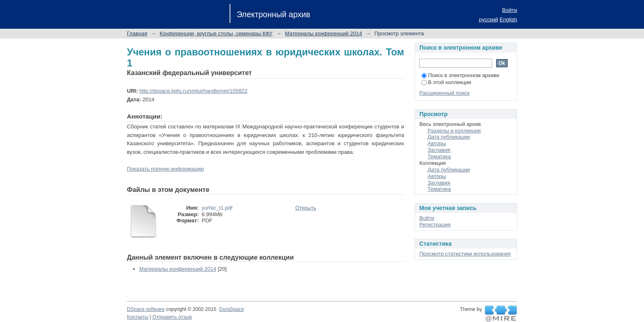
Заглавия (439, 150)
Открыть (306, 208)
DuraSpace (231, 309)
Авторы (437, 143)
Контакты (138, 317)
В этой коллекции (446, 82)
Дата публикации (449, 137)
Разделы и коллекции (454, 131)
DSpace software (146, 309)
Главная (137, 33)
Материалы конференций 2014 (324, 33)
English (508, 19)
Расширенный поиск (444, 93)
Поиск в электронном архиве (460, 75)
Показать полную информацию (166, 169)
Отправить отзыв (172, 317)
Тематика (439, 156)
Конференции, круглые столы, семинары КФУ (216, 33)
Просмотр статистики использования (465, 254)
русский (489, 19)
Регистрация (435, 225)
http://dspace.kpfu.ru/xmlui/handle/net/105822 (193, 91)
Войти (510, 10)
